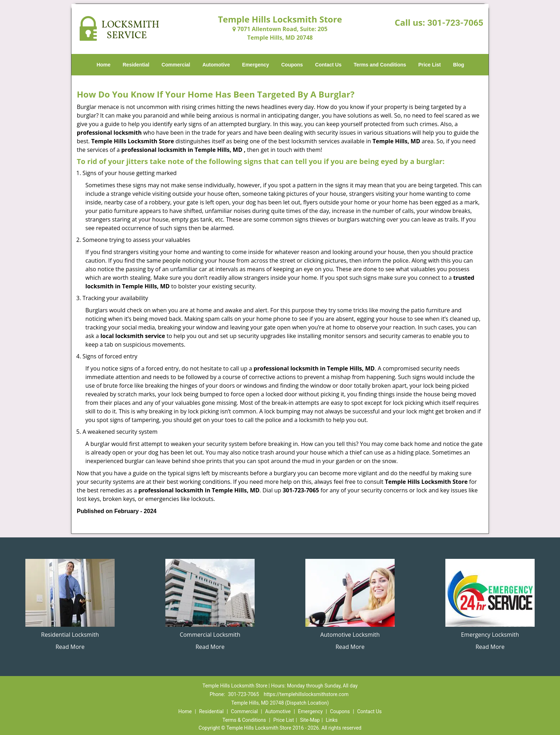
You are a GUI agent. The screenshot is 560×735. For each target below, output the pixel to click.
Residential (136, 65)
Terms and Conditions (380, 65)
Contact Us (328, 65)
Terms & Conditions (244, 720)
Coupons (292, 65)
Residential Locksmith (70, 635)
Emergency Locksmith (490, 635)
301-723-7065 (455, 23)
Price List (429, 65)
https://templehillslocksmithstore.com (306, 694)
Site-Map (310, 720)
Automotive (216, 65)
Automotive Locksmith (350, 635)
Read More (70, 647)
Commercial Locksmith (210, 635)
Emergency (256, 65)
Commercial (176, 65)
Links (332, 720)
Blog (458, 65)
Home (103, 65)
